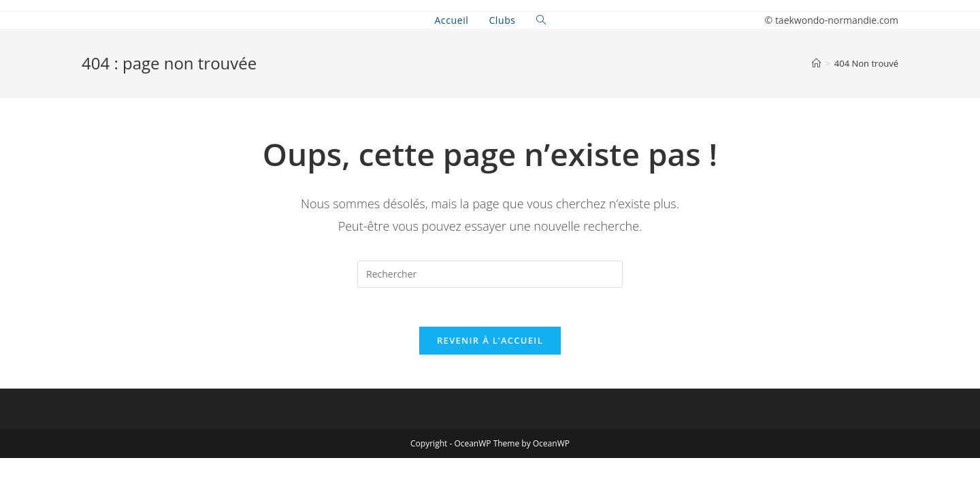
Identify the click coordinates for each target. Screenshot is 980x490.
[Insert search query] (490, 274)
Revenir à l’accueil (490, 342)
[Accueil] (816, 63)
